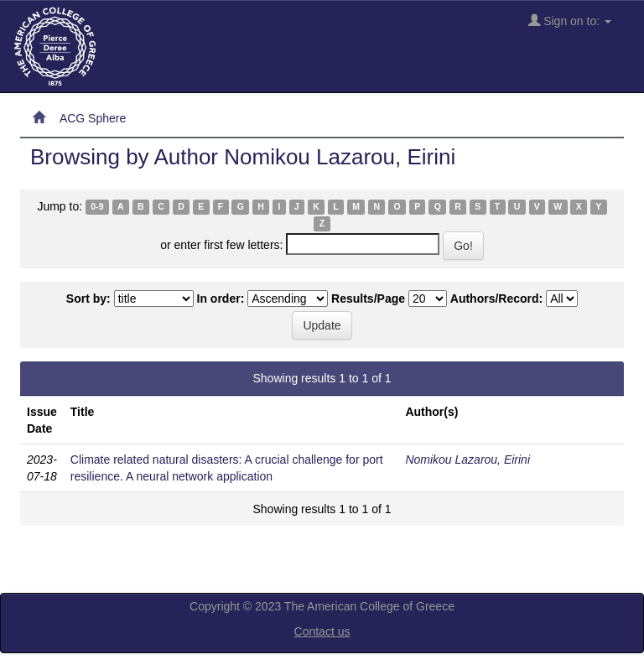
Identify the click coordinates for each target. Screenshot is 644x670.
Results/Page (368, 299)
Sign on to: (570, 21)
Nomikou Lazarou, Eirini (467, 460)
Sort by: (88, 299)
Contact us (322, 631)
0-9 (97, 207)
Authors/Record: (496, 299)
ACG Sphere (93, 118)
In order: (221, 299)
